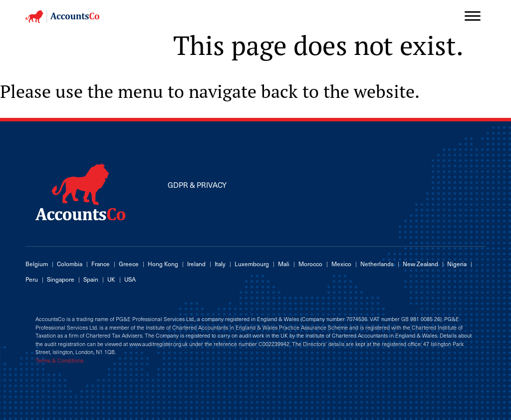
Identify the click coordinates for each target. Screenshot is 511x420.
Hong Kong (163, 264)
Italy (220, 264)
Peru (32, 279)
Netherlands (377, 264)
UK (111, 279)
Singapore (61, 279)
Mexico (341, 264)
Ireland (196, 264)
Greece (129, 264)
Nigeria (457, 264)
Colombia (70, 264)
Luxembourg (252, 264)
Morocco (310, 264)
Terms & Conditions (59, 361)
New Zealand (420, 264)
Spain (91, 279)
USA (130, 279)
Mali (284, 264)
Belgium (37, 264)
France (101, 264)
